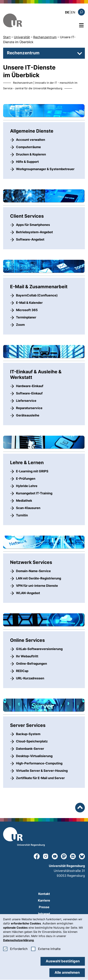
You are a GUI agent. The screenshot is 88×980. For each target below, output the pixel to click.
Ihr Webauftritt (27, 656)
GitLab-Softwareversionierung (39, 649)
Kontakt (44, 894)
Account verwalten (31, 140)
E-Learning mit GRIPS (32, 471)
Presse (44, 907)
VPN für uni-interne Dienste (37, 586)
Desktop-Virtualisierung (34, 756)
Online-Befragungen (31, 664)
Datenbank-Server (30, 749)
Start (7, 37)
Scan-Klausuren (28, 508)
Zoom (20, 325)
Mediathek (24, 501)
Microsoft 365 (27, 310)
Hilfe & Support (27, 162)
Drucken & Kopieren (31, 154)
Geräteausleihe (28, 415)
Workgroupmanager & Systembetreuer (45, 169)
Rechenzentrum (45, 37)
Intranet (44, 914)
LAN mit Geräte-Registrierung (39, 578)
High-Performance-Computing (39, 763)
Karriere (44, 900)
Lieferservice (26, 401)
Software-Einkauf (29, 393)
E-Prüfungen (26, 479)
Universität (22, 37)
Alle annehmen (67, 972)
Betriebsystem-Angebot (34, 232)
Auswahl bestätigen (63, 961)
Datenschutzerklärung (18, 940)
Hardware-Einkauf (30, 386)
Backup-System (28, 734)
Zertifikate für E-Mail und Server (40, 778)
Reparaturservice (29, 408)
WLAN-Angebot (28, 593)
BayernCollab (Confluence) (37, 295)
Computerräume (28, 147)
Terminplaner (26, 317)
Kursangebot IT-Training (34, 493)
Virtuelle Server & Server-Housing (42, 771)
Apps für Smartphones (33, 225)
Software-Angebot (30, 239)
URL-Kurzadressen (30, 678)
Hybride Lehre (27, 486)
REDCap (22, 671)
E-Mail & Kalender (29, 303)
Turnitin (22, 515)
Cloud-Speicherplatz (32, 741)
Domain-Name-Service (33, 571)
